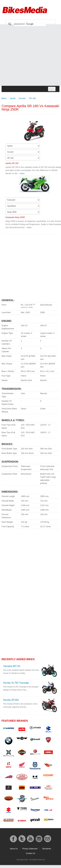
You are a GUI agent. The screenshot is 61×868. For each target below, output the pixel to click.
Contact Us (30, 853)
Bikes (4, 98)
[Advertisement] (29, 55)
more (22, 173)
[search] (30, 24)
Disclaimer (47, 849)
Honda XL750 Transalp (16, 683)
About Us (14, 849)
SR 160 (32, 98)
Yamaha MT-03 (12, 666)
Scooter (22, 98)
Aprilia (13, 98)
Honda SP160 (11, 700)
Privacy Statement (30, 849)
